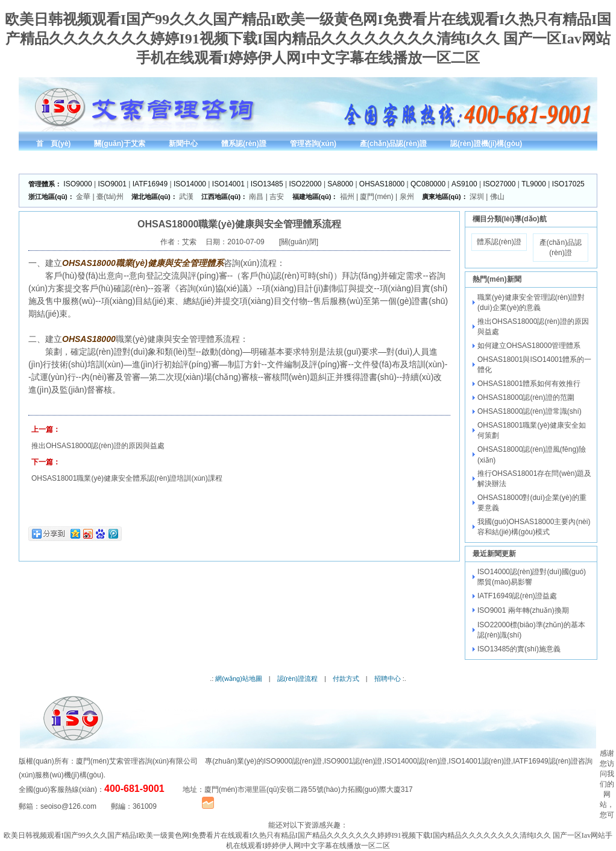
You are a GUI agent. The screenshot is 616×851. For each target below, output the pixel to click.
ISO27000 (499, 184)
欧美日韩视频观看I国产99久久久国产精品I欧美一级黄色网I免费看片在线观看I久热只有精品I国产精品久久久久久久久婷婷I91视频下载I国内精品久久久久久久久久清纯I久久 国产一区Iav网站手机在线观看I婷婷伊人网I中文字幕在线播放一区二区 (308, 39)
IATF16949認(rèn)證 (545, 761)
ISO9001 (112, 184)
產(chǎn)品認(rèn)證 (561, 248)
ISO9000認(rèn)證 (293, 761)
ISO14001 (228, 184)
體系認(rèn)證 (499, 242)
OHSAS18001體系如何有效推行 (529, 384)
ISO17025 (568, 184)
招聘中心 (388, 679)
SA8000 (340, 184)
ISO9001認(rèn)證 (354, 761)
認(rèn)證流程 (297, 679)
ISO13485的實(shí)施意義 (519, 649)
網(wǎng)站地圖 (239, 679)
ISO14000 (190, 184)
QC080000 (428, 184)
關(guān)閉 (299, 242)
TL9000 (534, 184)
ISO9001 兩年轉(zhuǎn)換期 (523, 610)
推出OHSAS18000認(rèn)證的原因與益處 (98, 446)
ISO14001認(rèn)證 (480, 761)
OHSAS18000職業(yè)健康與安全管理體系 (143, 263)
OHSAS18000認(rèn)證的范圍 (526, 397)
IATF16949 (150, 184)
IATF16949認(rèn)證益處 (517, 596)
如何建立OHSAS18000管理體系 (529, 346)
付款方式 (346, 679)
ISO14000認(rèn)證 (416, 761)
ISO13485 (267, 184)
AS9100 (464, 184)
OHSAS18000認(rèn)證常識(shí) (530, 411)
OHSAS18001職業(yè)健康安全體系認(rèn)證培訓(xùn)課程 (127, 478)
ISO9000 (77, 184)
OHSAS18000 (382, 184)
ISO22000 (306, 184)
